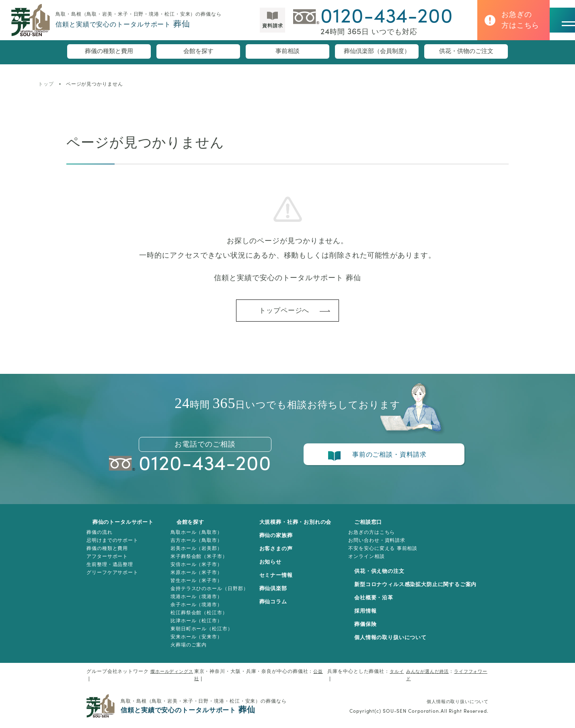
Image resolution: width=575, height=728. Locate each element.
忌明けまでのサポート (112, 546)
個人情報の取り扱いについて (396, 643)
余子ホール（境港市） (194, 610)
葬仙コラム (278, 607)
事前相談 (287, 52)
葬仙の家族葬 (280, 541)
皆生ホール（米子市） (194, 586)
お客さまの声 (280, 554)
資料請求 (250, 29)
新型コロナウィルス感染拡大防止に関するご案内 (423, 590)
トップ (46, 84)
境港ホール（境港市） (194, 602)
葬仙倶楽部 (278, 594)
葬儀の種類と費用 (109, 52)
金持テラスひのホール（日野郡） (207, 594)
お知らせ (275, 568)
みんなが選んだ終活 (425, 677)
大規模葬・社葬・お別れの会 (302, 528)
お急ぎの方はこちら (380, 538)
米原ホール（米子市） (194, 578)
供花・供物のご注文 (466, 52)
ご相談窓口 (372, 528)
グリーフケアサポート (112, 578)
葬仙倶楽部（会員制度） (377, 52)
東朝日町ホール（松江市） (200, 634)
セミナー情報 (280, 581)
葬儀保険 (369, 630)
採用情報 (369, 617)
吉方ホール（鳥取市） (194, 546)
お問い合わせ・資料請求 (385, 546)
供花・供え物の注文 (384, 577)
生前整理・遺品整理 (110, 570)
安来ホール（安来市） (194, 642)
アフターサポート (107, 562)
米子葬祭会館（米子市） (197, 562)
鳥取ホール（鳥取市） (194, 538)
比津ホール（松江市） (194, 626)
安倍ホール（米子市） (194, 570)
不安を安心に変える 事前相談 (391, 554)
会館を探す (198, 52)
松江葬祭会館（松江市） (197, 618)
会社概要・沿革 (378, 603)
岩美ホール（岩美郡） (194, 554)
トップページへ (283, 313)
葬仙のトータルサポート (119, 528)
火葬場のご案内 (187, 650)
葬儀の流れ (100, 538)
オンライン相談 (375, 562)
